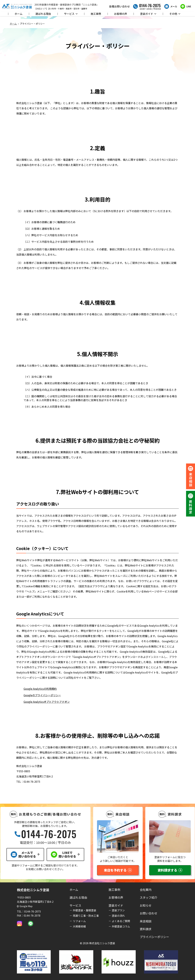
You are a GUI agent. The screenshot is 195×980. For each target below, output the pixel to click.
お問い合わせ (149, 913)
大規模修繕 (79, 926)
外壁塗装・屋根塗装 (84, 910)
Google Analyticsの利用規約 (40, 689)
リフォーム (79, 921)
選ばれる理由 (43, 14)
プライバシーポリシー (154, 937)
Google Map (25, 906)
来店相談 (146, 921)
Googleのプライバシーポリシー (42, 695)
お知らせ (146, 905)
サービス (71, 14)
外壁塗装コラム (121, 926)
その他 (175, 14)
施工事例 (96, 14)
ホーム (19, 14)
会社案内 (146, 890)
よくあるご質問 (121, 921)
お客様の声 (121, 14)
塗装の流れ (118, 916)
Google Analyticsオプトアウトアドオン (47, 702)
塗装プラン (118, 910)
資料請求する (170, 870)
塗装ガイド (148, 14)
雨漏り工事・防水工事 (86, 916)
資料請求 (146, 929)
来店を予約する (118, 870)
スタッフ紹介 (149, 897)
